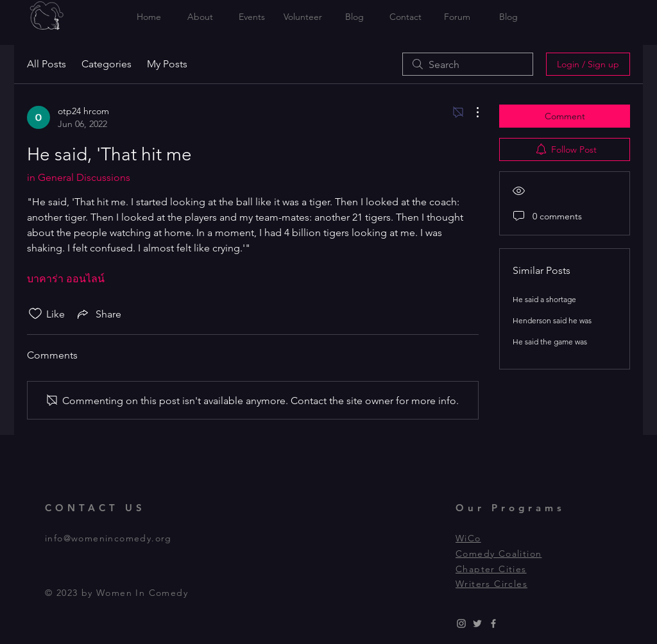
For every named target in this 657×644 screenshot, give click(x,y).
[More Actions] (471, 112)
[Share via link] (98, 314)
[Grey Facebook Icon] (493, 623)
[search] (468, 64)
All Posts (47, 64)
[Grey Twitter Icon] (477, 623)
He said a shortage (544, 299)
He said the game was (550, 342)
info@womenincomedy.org (108, 538)
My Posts (167, 64)
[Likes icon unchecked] (35, 314)
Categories (107, 64)
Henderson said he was (552, 320)
